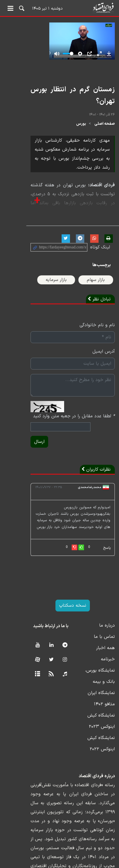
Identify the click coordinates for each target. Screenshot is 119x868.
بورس (81, 127)
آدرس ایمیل (104, 346)
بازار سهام (96, 275)
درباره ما (107, 614)
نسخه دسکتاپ (60, 594)
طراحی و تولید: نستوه (64, 865)
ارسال (13, 436)
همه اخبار (105, 636)
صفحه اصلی (105, 127)
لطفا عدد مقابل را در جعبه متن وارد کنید (74, 411)
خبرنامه (108, 647)
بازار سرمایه (56, 275)
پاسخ (107, 536)
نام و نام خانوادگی (97, 320)
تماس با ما (104, 625)
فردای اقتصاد (60, 8)
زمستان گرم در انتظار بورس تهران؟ (67, 105)
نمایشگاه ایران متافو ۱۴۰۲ (90, 681)
